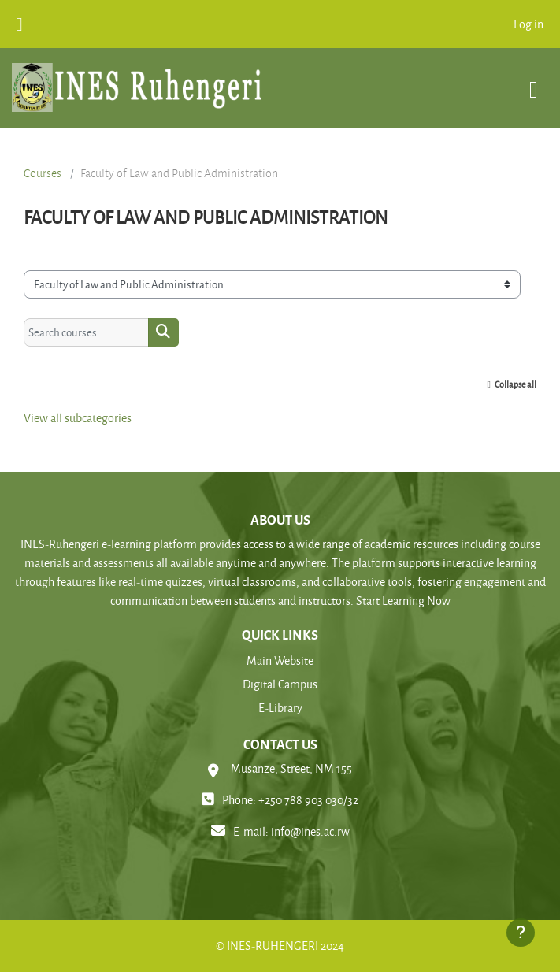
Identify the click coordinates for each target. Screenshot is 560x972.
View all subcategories (78, 418)
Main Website (280, 660)
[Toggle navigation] (534, 82)
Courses (43, 173)
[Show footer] (521, 933)
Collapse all (515, 384)
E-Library (280, 708)
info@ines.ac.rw (310, 831)
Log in (528, 24)
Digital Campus (280, 684)
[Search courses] (86, 332)
